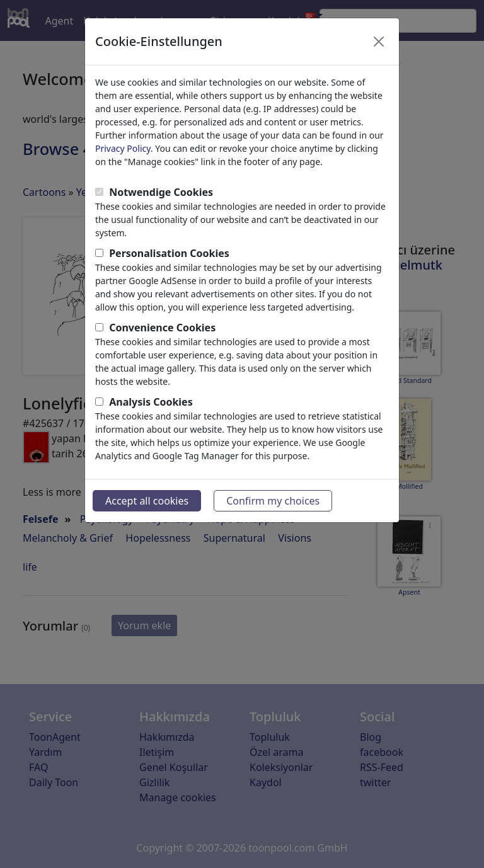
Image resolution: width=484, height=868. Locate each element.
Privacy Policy (123, 148)
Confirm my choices (273, 501)
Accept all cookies (147, 501)
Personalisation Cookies (169, 253)
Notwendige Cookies (161, 192)
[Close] (379, 42)
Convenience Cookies (162, 328)
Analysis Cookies (151, 402)
